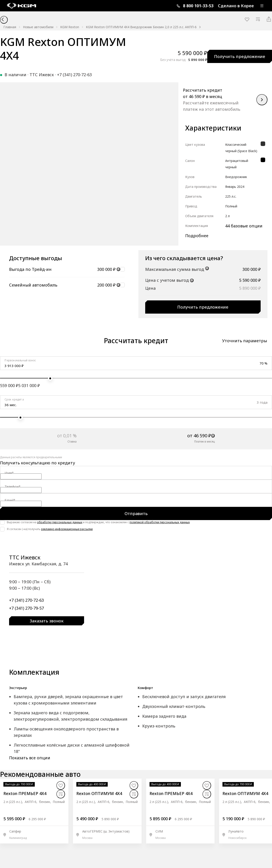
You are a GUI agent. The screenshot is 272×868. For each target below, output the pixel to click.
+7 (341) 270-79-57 (26, 608)
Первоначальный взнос (20, 360)
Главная (10, 27)
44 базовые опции (244, 226)
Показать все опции (30, 758)
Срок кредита (14, 399)
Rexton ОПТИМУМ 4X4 (99, 793)
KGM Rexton (70, 27)
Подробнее (197, 236)
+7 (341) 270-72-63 (74, 75)
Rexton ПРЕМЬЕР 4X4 (25, 793)
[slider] (50, 378)
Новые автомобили (38, 27)
